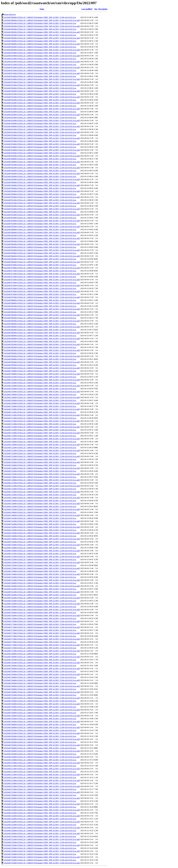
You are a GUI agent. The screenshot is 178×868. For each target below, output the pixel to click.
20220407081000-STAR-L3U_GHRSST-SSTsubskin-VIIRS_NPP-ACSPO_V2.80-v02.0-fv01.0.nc (40, 306)
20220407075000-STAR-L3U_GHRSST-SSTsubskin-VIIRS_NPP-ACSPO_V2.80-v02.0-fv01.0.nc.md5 (42, 297)
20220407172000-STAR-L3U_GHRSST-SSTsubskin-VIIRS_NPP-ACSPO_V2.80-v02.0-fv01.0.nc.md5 (42, 633)
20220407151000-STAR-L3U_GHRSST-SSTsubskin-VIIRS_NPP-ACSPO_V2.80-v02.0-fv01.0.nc (40, 554)
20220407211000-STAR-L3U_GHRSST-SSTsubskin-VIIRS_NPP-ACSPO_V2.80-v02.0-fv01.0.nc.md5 (42, 769)
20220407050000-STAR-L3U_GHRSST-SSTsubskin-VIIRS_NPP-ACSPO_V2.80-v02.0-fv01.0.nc (40, 194)
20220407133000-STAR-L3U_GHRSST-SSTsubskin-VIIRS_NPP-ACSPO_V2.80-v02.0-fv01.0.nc (40, 495)
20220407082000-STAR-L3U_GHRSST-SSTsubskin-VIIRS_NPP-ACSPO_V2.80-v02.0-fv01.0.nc (40, 312)
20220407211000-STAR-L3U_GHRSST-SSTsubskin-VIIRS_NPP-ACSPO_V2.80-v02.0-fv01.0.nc (40, 766)
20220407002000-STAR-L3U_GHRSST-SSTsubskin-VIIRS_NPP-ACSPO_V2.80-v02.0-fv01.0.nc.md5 (42, 32)
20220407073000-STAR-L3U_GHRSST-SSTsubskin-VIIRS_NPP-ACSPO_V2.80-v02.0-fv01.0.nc (40, 283)
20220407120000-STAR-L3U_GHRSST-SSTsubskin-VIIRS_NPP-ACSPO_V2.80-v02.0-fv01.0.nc (40, 442)
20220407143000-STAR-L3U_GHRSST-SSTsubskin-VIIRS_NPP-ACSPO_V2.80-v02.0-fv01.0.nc (40, 530)
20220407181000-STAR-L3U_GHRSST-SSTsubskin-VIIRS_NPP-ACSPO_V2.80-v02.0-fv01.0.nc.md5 (42, 663)
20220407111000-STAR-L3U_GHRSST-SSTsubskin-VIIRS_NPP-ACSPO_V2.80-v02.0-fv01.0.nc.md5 (42, 415)
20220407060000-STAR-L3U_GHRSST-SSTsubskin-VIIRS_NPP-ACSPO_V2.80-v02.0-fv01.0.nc (40, 230)
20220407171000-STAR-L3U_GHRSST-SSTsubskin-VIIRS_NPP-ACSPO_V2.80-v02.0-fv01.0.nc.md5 (42, 627)
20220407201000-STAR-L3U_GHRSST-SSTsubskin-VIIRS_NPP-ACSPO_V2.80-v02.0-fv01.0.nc (40, 730)
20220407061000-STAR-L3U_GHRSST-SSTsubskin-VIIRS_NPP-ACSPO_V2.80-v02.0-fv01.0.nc (40, 235)
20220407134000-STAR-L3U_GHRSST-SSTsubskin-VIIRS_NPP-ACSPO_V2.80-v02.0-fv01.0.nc (40, 501)
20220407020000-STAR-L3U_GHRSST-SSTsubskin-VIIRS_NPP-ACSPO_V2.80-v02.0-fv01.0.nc (40, 88)
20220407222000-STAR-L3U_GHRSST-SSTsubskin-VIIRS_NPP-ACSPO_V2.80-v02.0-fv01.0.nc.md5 (42, 810)
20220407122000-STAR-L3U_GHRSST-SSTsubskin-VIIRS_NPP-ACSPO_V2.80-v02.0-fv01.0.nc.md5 (42, 456)
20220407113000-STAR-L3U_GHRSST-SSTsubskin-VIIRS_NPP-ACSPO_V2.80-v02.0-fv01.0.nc (40, 424)
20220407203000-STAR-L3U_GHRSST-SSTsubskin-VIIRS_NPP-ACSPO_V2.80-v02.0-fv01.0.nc (40, 742)
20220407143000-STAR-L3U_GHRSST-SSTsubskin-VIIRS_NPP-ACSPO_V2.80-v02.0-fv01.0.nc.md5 (42, 533)
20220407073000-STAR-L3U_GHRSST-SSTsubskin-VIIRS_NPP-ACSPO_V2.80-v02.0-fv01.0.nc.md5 (42, 285)
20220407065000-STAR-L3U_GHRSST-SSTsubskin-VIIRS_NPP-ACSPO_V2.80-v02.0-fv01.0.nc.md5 (42, 262)
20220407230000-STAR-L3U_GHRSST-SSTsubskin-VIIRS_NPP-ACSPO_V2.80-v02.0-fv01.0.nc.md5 (42, 833)
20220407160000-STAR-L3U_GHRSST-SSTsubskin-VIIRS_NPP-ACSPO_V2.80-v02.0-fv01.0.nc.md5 (42, 586)
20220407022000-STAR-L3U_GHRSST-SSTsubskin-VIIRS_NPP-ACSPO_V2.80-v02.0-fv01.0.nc (40, 100)
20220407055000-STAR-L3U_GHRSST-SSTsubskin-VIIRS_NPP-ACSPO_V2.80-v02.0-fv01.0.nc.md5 (42, 227)
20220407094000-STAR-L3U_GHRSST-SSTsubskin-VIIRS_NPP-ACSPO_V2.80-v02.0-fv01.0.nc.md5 (42, 362)
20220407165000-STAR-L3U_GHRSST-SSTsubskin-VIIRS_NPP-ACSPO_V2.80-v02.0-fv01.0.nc (40, 613)
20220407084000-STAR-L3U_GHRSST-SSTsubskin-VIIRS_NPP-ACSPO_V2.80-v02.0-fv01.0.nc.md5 (42, 327)
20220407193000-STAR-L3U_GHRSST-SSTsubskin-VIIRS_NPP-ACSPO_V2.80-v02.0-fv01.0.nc (40, 707)
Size (96, 9)
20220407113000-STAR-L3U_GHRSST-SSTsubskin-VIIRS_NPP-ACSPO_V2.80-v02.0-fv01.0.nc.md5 (42, 427)
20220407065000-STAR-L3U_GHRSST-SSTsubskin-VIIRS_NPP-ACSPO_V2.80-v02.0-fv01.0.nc (40, 259)
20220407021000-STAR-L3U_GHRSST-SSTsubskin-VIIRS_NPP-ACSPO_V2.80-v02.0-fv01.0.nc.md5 (42, 97)
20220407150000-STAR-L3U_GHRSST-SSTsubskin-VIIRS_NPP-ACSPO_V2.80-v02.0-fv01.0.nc (40, 548)
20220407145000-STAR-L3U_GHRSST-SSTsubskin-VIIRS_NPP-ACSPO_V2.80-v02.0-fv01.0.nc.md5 (42, 545)
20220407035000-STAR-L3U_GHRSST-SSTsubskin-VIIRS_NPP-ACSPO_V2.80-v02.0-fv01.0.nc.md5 (42, 156)
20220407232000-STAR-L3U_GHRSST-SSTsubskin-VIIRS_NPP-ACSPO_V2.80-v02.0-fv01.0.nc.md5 (42, 845)
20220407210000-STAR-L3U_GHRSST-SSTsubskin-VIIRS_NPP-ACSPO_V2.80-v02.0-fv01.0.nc (40, 760)
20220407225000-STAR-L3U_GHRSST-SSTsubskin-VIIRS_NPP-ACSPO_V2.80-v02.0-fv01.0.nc (40, 825)
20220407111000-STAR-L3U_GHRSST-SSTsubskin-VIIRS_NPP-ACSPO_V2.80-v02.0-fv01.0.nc (40, 412)
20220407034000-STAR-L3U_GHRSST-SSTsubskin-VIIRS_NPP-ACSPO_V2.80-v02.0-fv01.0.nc (40, 147)
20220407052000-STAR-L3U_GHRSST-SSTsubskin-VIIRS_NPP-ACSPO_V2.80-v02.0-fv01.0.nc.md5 (42, 209)
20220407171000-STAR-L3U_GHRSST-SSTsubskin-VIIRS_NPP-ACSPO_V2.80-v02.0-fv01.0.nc (40, 624)
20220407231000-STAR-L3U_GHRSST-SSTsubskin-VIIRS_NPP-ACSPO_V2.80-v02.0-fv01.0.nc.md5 (42, 839)
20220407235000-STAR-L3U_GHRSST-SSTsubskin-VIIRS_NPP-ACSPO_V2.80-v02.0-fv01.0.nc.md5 (42, 863)
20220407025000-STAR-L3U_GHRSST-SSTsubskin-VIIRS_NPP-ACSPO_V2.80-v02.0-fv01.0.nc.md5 (42, 121)
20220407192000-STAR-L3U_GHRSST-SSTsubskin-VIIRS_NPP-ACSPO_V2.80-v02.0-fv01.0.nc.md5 (42, 704)
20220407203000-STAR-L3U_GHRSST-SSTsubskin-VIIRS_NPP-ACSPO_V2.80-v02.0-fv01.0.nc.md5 (42, 745)
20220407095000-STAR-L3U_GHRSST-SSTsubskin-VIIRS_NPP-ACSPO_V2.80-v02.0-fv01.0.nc (40, 365)
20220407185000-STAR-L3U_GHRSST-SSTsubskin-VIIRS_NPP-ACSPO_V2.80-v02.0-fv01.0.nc (40, 683)
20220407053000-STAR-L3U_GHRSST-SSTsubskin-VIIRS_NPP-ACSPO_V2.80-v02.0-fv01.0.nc (40, 212)
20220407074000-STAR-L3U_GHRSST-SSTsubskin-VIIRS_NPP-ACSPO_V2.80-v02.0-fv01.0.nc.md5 (42, 291)
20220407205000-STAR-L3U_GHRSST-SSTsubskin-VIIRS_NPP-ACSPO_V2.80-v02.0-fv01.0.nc (40, 754)
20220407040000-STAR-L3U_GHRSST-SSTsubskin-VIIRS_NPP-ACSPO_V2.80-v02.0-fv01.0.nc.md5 (42, 162)
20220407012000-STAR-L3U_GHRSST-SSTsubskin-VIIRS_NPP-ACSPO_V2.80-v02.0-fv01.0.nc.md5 (42, 67)
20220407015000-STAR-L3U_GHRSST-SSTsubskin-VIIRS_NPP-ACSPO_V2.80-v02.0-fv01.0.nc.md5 (42, 85)
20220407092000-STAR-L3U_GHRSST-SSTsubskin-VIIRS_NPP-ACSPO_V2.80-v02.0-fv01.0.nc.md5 (42, 350)
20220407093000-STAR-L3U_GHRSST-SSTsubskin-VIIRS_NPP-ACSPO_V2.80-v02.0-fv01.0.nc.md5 (42, 356)
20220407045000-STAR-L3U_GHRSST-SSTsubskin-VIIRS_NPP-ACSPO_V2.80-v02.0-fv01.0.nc (40, 188)
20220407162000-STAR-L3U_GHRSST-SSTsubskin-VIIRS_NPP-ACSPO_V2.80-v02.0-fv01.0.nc (40, 595)
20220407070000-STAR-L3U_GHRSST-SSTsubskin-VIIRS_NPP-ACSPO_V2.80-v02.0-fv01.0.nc (40, 265)
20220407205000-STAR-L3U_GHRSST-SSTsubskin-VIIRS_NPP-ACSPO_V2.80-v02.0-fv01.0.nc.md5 (42, 757)
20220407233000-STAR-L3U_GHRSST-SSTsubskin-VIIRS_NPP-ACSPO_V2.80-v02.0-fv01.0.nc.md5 (42, 851)
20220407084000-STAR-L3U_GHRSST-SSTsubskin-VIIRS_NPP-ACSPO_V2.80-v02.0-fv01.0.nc (40, 324)
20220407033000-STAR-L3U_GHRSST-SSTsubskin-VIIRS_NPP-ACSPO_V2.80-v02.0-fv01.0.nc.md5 (42, 144)
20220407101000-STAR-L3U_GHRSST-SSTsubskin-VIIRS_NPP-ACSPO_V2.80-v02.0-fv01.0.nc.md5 (42, 380)
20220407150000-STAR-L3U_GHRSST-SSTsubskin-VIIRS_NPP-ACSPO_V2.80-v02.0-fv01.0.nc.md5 (42, 551)
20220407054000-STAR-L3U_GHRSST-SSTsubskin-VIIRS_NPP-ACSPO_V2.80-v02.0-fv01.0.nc (40, 218)
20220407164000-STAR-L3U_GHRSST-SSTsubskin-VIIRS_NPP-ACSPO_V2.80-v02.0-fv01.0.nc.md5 (42, 610)
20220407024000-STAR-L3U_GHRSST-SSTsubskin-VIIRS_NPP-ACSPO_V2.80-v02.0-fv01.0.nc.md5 (42, 115)
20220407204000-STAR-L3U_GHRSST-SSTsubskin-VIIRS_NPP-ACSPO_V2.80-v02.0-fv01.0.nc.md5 (42, 751)
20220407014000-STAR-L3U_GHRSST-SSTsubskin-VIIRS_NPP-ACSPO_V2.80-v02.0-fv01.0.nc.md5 (42, 79)
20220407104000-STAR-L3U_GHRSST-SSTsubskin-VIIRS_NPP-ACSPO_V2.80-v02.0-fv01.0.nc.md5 (42, 397)
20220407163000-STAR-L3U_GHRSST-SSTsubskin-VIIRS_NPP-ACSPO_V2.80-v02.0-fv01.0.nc (40, 601)
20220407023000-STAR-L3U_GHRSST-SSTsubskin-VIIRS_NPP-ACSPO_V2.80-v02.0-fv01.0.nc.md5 (42, 109)
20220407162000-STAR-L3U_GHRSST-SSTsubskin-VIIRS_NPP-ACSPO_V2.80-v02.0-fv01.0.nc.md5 (42, 598)
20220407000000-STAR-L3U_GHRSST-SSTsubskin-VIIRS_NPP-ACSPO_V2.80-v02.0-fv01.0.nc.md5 (42, 20)
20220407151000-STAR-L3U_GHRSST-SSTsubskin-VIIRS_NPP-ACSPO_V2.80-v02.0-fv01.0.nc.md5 (42, 557)
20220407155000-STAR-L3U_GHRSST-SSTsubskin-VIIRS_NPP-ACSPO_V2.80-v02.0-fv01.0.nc (40, 577)
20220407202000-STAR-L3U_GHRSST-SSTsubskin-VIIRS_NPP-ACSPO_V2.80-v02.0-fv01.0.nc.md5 (42, 739)
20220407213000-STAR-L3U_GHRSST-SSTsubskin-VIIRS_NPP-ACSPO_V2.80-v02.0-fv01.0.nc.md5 (42, 780)
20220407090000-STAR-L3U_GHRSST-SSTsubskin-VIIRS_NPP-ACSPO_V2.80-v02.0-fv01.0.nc (40, 336)
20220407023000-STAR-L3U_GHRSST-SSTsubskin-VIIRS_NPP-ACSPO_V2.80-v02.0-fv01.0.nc (40, 106)
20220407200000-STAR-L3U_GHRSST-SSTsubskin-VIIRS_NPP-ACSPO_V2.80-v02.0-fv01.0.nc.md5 (42, 727)
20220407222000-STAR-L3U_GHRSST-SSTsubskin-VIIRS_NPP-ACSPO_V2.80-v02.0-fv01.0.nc (40, 807)
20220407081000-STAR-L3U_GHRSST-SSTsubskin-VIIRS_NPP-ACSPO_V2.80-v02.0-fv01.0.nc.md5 (42, 309)
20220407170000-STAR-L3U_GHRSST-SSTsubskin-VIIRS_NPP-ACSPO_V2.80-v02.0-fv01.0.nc (40, 618)
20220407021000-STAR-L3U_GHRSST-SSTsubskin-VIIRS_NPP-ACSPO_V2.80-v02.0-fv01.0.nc (40, 94)
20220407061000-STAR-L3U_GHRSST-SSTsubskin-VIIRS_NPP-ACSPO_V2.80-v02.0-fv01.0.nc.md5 (42, 238)
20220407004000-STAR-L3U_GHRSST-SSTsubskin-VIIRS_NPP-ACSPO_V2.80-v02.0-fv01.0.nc (40, 41)
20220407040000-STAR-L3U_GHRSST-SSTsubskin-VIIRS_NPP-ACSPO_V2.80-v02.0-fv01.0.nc (40, 159)
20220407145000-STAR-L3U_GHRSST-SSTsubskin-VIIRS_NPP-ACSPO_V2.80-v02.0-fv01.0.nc (40, 542)
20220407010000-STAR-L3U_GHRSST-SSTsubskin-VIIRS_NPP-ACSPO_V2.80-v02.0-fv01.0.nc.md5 (42, 56)
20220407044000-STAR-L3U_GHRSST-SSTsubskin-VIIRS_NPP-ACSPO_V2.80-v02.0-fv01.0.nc (40, 182)
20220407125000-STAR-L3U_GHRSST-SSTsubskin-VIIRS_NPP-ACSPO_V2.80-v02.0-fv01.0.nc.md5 (42, 474)
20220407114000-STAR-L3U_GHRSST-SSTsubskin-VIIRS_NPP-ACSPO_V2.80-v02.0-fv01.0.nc (40, 430)
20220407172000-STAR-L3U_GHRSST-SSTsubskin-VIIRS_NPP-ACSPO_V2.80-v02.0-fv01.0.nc (40, 630)
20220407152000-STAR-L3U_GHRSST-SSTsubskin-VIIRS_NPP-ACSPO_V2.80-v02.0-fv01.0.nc (40, 559)
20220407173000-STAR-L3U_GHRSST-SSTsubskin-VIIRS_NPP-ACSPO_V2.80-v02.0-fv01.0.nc (40, 636)
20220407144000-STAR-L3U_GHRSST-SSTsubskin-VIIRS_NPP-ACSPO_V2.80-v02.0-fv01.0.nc (40, 536)
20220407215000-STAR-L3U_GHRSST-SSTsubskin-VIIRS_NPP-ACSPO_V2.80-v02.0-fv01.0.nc (40, 789)
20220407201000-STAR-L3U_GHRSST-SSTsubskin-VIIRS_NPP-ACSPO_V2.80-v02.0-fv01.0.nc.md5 (42, 733)
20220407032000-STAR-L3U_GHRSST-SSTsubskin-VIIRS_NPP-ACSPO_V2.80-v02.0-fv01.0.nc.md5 (42, 138)
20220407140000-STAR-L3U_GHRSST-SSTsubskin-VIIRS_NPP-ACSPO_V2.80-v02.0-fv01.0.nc (40, 512)
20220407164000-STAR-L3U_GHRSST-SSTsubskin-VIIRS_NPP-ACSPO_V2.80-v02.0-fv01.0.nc (40, 607)
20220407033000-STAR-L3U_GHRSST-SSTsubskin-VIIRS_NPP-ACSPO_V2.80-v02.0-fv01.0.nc (40, 141)
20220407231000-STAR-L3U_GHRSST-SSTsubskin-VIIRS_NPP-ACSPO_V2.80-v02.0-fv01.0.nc (40, 836)
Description (103, 9)
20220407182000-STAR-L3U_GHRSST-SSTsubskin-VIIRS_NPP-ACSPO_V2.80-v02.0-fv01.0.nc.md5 (42, 669)
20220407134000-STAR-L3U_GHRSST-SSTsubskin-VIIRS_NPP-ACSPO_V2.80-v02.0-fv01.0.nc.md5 (42, 504)
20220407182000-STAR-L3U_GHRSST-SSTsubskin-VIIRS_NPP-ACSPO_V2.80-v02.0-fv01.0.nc (40, 666)
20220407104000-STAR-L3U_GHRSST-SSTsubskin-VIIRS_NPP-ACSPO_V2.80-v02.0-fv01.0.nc (40, 395)
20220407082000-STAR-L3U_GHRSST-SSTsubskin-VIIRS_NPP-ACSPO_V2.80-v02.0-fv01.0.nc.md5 (42, 315)
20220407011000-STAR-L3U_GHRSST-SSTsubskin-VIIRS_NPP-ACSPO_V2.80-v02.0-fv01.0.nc (40, 59)
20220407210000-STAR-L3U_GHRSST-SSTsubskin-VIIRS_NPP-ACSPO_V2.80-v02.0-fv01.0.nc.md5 (42, 763)
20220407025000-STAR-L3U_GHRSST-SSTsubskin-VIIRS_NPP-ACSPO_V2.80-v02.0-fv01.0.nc (40, 118)
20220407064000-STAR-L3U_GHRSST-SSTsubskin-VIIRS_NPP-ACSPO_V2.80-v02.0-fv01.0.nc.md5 (42, 256)
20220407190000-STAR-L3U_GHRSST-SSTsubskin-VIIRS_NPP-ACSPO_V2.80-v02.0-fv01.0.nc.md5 (42, 692)
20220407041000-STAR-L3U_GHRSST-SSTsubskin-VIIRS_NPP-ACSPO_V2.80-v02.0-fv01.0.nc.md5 (42, 168)
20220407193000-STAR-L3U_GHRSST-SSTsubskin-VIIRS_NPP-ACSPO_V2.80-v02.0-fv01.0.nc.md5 (42, 710)
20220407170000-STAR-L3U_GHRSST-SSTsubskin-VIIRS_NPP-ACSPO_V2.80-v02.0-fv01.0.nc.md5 (42, 621)
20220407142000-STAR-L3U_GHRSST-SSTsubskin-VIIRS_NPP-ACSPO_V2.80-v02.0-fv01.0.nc (40, 524)
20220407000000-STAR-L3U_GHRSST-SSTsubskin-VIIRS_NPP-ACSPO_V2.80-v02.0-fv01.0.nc (40, 17)
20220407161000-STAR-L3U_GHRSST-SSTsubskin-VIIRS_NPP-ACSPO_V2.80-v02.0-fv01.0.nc (40, 589)
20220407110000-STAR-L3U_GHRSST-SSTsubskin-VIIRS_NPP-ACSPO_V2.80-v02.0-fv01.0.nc (40, 406)
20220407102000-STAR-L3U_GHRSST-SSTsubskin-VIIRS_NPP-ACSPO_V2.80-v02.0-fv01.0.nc (40, 383)
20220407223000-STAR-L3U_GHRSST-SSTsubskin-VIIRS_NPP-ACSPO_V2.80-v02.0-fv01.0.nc (40, 813)
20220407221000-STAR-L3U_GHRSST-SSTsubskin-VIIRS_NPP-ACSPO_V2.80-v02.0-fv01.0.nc (40, 801)
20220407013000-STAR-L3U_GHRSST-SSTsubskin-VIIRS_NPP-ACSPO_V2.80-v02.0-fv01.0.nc (40, 70)
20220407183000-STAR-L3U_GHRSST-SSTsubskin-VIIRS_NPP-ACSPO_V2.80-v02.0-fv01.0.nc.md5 (42, 674)
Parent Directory (10, 14)
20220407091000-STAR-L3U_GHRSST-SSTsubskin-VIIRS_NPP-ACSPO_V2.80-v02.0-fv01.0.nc (40, 341)
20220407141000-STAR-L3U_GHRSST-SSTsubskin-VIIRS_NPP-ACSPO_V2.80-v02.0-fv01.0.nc (40, 518)
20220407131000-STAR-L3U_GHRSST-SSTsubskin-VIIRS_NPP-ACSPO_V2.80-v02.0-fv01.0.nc (40, 483)
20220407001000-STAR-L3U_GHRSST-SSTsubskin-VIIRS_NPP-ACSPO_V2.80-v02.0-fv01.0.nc (40, 23)
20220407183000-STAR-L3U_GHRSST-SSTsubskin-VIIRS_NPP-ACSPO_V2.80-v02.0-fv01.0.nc (40, 671)
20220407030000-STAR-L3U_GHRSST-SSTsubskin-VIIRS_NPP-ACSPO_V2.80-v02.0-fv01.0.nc (40, 123)
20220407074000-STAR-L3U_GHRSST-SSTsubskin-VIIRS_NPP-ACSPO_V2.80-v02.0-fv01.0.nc (40, 288)
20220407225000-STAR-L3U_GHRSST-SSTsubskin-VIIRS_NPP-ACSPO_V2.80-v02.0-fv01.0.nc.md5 (42, 828)
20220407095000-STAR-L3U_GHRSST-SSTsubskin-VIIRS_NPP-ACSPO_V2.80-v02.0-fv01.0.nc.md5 (42, 368)
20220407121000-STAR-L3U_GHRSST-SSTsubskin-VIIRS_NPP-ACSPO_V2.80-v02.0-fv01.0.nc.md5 (42, 450)
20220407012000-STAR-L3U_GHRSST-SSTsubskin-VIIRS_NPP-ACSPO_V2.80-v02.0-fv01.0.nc (40, 65)
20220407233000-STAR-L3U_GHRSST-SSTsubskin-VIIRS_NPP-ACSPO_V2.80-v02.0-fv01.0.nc (40, 848)
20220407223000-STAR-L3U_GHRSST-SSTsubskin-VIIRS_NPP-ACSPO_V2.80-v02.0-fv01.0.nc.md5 (42, 816)
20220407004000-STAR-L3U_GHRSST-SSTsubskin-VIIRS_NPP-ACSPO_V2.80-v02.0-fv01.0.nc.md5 (42, 44)
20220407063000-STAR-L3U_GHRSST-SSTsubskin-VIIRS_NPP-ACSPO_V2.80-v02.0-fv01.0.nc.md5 (42, 250)
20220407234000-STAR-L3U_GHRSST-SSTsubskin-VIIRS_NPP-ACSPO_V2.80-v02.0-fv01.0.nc (40, 854)
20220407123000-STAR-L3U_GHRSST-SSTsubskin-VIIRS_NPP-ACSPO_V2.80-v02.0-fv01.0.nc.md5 (42, 462)
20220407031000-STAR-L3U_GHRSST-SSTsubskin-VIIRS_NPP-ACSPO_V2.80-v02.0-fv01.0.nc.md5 (42, 132)
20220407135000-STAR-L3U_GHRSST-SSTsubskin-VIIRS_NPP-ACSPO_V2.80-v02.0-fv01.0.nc (40, 506)
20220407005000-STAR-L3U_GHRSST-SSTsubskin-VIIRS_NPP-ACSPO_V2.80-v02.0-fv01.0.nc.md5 (42, 50)
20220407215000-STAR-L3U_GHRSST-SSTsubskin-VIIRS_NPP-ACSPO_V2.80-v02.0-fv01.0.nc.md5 (42, 792)
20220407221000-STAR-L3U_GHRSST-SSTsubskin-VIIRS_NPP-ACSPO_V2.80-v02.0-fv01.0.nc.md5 (42, 804)
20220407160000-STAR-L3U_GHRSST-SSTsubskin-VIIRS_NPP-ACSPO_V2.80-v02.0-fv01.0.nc (40, 583)
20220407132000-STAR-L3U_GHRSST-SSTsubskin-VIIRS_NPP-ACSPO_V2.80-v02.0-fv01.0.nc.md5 (42, 492)
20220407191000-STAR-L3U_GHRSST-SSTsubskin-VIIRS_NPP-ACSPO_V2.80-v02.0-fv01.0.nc (40, 695)
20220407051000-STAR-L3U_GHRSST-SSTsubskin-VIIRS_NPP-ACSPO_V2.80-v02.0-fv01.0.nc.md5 (42, 203)
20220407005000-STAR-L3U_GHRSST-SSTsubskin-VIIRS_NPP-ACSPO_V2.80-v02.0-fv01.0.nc (40, 47)
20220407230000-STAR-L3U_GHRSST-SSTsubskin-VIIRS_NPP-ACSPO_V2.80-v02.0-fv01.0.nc (40, 831)
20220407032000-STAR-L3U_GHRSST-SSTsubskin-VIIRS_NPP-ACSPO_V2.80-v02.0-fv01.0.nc (40, 135)
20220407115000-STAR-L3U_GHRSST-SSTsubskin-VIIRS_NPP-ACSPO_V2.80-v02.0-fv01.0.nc (40, 436)
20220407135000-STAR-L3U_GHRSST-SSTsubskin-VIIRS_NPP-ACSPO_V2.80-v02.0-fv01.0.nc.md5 (42, 509)
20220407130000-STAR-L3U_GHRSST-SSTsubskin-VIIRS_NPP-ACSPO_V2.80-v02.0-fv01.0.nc (40, 477)
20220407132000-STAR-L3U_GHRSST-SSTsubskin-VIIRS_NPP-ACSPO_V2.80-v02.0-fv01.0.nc (40, 489)
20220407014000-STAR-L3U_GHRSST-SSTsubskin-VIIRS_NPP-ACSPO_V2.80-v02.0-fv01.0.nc (40, 76)
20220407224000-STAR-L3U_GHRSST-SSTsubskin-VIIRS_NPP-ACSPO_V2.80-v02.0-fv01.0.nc (40, 819)
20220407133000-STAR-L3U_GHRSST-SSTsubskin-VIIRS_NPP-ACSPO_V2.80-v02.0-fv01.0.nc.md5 (42, 498)
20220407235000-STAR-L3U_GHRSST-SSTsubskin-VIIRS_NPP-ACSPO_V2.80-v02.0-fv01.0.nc (40, 860)
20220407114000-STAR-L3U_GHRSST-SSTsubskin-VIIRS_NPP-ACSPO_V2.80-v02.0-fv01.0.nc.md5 (42, 433)
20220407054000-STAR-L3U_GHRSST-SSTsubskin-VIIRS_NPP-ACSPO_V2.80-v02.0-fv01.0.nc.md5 (42, 221)
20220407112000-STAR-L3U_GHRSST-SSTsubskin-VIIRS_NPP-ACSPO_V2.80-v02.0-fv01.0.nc (40, 418)
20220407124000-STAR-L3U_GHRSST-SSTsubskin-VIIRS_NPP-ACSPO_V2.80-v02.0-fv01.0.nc (40, 465)
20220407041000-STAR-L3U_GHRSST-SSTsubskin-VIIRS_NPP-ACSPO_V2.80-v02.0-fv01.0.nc (40, 165)
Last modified (87, 9)
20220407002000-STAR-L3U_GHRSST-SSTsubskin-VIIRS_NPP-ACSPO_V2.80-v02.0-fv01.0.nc (40, 29)
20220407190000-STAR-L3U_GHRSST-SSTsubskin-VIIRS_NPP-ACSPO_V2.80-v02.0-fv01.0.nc (40, 689)
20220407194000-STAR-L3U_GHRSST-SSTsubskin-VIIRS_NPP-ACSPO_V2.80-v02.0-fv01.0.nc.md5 (42, 716)
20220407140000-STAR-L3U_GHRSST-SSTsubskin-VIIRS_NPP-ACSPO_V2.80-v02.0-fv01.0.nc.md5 (42, 515)
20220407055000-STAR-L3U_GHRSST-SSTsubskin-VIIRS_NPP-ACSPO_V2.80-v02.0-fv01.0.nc (40, 224)
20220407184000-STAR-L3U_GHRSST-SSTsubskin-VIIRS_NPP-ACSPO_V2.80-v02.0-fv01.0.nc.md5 (42, 680)
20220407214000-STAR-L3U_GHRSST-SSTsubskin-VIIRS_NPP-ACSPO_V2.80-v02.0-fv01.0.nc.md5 (42, 786)
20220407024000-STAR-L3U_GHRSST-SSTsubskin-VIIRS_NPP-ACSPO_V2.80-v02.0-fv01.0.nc (40, 112)
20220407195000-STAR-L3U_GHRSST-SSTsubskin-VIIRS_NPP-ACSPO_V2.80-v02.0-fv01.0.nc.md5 (42, 722)
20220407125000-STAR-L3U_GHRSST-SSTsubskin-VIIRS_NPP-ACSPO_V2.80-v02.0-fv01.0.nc (40, 471)
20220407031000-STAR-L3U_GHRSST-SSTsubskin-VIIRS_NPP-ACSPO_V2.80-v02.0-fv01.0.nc (40, 129)
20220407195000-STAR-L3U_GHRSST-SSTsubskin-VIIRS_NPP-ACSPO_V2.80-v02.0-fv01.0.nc (40, 719)
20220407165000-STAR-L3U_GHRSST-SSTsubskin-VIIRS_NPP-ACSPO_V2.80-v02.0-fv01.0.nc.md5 (42, 615)
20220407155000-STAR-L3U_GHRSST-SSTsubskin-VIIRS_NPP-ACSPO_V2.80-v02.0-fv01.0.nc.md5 (42, 580)
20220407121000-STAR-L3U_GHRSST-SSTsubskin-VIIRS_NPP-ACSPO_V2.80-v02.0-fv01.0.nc (40, 448)
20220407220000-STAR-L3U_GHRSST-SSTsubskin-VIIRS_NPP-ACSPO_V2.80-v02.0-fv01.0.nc (40, 795)
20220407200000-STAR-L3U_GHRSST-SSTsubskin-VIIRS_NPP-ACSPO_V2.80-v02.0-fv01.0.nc (40, 724)
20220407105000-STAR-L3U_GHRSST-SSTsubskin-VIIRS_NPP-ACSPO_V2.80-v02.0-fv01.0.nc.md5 (42, 403)
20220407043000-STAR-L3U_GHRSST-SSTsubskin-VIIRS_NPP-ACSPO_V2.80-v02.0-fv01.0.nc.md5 (42, 179)
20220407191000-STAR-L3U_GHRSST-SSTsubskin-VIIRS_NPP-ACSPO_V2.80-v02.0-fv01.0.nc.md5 (42, 698)
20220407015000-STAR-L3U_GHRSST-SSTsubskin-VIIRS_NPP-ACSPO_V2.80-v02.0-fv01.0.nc (40, 82)
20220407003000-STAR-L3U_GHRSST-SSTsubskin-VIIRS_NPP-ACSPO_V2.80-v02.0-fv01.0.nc (40, 35)
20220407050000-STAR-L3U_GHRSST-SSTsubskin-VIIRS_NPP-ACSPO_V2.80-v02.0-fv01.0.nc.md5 (42, 197)
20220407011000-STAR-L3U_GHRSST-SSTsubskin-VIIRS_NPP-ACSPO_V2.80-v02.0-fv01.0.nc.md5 (42, 62)
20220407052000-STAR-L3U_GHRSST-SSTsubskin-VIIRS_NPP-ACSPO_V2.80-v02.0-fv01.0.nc (40, 206)
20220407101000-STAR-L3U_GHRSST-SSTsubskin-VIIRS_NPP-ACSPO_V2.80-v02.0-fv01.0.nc (40, 377)
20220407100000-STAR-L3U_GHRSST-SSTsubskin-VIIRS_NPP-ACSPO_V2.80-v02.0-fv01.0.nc (40, 371)
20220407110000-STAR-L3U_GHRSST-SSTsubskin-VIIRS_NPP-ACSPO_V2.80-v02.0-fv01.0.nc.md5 (42, 409)
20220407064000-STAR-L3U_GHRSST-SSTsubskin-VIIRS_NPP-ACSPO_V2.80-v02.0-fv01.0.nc (40, 253)
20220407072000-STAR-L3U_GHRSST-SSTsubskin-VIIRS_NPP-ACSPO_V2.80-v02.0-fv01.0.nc (40, 277)
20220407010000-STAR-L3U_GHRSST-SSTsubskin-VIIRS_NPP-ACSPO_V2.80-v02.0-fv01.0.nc (40, 53)
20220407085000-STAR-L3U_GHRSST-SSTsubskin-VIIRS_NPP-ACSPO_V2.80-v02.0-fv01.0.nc (40, 330)
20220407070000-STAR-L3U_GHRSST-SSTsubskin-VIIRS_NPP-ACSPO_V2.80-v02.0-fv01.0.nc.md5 (42, 268)
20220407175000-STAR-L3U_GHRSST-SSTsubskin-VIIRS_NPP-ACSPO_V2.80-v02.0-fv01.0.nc (40, 648)
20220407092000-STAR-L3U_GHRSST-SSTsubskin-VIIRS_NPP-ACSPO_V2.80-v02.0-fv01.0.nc (40, 347)
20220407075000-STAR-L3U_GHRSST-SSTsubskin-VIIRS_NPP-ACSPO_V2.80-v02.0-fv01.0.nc (40, 294)
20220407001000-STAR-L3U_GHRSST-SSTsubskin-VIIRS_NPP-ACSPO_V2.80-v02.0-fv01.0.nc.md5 (42, 26)
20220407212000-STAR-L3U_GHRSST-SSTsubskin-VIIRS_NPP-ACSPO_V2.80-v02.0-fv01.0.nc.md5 (42, 775)
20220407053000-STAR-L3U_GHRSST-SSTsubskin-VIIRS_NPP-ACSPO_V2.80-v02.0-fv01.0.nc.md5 (42, 215)
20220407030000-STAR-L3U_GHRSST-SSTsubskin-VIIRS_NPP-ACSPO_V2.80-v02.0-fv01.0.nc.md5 (42, 126)
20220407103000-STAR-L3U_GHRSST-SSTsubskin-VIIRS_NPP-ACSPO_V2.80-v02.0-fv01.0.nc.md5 (42, 392)
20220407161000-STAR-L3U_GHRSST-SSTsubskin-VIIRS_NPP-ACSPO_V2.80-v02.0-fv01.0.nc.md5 (42, 592)
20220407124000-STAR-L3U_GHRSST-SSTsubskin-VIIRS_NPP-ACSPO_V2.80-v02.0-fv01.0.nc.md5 (42, 468)
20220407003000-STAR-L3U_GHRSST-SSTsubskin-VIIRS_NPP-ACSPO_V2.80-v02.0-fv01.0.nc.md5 (42, 38)
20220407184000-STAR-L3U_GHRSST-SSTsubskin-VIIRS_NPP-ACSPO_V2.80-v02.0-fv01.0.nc (40, 677)
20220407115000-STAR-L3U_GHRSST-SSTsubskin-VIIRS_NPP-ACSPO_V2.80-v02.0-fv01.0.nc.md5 (42, 439)
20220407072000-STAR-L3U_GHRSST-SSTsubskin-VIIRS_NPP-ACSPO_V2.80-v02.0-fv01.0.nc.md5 (42, 280)
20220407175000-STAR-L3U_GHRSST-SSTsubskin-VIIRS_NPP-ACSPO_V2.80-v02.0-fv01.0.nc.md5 (42, 651)
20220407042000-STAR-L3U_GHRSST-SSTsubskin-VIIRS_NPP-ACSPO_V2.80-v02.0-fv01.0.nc (40, 171)
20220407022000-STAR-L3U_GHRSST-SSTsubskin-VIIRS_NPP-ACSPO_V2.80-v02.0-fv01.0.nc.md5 (42, 103)
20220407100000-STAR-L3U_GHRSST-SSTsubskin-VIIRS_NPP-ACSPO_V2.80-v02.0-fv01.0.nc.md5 (42, 374)
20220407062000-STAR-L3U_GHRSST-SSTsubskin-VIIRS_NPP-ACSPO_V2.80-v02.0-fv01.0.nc (40, 241)
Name (42, 9)
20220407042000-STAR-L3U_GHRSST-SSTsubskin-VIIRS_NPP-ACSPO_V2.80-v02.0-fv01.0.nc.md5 (42, 174)
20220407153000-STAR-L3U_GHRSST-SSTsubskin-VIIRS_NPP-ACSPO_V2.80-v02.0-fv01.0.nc (40, 565)
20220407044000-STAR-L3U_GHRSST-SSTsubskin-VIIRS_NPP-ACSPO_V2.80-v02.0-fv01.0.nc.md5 (42, 185)
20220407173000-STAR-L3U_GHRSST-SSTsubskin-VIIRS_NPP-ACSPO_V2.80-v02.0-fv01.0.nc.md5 (42, 639)
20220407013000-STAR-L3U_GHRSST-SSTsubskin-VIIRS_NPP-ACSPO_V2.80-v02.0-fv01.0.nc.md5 (42, 73)
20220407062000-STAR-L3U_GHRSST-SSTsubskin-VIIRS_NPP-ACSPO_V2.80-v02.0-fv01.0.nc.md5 (42, 244)
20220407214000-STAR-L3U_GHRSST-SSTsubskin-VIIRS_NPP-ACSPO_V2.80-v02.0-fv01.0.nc (40, 783)
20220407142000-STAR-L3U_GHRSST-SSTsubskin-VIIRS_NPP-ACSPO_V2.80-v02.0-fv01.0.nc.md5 (42, 527)
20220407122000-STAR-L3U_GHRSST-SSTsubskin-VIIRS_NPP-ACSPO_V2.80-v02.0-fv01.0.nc (40, 453)
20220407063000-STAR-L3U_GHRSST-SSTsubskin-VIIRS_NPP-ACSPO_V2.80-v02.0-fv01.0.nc (40, 247)
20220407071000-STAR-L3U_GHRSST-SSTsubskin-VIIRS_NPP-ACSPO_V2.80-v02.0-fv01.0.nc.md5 (42, 274)
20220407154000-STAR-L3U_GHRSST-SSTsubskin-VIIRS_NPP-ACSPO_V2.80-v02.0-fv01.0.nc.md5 (42, 574)
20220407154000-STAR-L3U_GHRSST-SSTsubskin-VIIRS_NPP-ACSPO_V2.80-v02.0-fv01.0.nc (40, 571)
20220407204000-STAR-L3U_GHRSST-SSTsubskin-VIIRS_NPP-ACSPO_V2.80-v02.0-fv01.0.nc (40, 748)
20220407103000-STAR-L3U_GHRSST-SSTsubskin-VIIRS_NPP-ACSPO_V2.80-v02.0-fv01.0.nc (40, 389)
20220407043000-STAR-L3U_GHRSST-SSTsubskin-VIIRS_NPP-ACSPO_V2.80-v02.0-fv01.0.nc (40, 176)
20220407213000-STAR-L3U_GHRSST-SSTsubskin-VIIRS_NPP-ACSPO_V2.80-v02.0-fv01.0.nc (40, 778)
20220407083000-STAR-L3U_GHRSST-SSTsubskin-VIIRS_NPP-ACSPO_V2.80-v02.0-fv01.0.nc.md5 (42, 321)
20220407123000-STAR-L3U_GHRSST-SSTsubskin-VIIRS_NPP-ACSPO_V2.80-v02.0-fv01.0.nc (40, 459)
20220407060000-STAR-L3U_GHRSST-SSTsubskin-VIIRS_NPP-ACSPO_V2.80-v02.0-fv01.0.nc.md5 (42, 232)
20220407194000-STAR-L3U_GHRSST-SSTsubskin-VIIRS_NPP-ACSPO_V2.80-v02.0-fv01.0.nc (40, 713)
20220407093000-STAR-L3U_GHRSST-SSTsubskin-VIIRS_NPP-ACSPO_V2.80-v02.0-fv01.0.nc (40, 353)
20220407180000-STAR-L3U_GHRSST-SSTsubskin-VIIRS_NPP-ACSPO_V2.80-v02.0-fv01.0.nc (40, 654)
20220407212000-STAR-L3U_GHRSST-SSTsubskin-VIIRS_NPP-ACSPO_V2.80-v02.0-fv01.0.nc (40, 772)
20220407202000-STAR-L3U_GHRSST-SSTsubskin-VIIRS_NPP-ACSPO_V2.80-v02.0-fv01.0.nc (40, 736)
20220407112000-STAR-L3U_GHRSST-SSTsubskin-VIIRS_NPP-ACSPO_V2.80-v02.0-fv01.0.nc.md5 (42, 421)
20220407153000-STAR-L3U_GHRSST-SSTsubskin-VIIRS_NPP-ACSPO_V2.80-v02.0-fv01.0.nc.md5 (42, 568)
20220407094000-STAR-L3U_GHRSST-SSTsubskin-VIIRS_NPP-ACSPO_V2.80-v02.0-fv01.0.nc (40, 359)
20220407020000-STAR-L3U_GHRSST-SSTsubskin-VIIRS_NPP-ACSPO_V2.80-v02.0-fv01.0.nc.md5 (42, 91)
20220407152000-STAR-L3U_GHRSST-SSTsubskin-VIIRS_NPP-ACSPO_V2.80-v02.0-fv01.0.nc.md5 (42, 562)
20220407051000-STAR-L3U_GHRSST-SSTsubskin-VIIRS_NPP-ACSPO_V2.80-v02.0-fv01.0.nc (40, 200)
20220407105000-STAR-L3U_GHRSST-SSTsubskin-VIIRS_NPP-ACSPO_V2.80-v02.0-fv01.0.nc (40, 400)
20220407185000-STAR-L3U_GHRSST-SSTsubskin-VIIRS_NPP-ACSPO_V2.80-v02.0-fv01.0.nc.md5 (42, 686)
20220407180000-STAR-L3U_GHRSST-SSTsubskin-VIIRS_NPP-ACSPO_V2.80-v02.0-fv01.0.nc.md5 (42, 657)
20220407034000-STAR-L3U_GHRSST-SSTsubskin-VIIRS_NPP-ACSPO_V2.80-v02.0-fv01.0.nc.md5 (42, 150)
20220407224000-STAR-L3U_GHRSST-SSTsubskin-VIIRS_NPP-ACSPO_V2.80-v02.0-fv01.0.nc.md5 (42, 822)
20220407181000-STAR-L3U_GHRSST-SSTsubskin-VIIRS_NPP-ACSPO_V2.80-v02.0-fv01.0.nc (40, 660)
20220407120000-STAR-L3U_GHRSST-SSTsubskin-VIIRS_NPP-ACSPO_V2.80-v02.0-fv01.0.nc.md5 (42, 445)
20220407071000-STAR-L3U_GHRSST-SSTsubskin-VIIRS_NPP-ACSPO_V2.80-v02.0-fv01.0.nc (40, 271)
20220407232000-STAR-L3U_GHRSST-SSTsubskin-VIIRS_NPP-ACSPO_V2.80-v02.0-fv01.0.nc (40, 842)
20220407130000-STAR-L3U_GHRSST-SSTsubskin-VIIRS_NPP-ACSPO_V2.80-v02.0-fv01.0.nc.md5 (42, 480)
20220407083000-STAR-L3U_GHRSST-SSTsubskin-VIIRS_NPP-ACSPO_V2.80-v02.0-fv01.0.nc (40, 318)
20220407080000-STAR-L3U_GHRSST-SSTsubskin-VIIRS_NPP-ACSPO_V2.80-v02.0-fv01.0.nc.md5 (42, 303)
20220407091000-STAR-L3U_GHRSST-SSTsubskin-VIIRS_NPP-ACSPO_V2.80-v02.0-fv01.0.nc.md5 (42, 344)
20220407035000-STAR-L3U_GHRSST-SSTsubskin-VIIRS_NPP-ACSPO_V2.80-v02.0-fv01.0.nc (40, 153)
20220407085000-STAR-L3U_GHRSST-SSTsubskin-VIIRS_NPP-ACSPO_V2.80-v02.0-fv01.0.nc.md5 (42, 333)
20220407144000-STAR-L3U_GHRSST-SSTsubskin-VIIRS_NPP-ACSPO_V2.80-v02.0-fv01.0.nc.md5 (42, 539)
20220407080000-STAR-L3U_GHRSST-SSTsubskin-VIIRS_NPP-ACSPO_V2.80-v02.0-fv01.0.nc (40, 300)
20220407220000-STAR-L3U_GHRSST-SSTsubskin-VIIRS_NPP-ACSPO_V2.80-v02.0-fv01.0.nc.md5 (42, 798)
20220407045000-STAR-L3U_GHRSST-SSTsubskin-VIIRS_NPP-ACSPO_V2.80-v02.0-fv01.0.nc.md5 (42, 191)
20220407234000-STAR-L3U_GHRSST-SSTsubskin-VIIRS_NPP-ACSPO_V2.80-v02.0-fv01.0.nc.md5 (42, 857)
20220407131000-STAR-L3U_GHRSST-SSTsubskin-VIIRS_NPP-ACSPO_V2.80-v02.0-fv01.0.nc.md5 (42, 486)
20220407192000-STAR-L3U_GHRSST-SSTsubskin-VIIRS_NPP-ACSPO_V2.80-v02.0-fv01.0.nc (40, 701)
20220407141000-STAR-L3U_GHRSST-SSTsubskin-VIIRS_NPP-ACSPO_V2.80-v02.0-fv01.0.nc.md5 (42, 521)
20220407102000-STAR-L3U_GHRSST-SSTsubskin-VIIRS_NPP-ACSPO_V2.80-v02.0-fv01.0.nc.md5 (42, 386)
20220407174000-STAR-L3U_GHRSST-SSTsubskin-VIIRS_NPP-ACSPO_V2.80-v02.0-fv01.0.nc (40, 642)
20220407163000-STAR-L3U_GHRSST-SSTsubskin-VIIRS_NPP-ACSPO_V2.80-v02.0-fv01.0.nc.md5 (42, 604)
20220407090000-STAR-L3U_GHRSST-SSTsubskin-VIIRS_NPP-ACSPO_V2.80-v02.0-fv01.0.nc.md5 (42, 339)
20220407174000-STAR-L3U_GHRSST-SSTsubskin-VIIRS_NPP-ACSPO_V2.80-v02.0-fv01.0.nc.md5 (42, 645)
